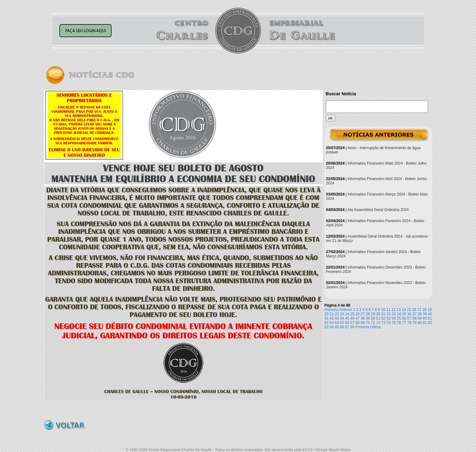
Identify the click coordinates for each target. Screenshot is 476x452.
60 (425, 318)
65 (342, 323)
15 (409, 310)
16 (414, 310)
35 (404, 314)
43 (337, 318)
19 (430, 310)
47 (358, 318)
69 (362, 323)
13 (399, 310)
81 (425, 323)
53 (389, 318)
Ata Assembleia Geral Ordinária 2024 (378, 210)
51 (378, 318)
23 (342, 314)
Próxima (362, 327)
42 (332, 318)
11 (388, 310)
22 (337, 314)
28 (368, 314)
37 (414, 314)
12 (393, 310)
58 (414, 318)
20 (327, 314)
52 (383, 318)
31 (383, 314)
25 (352, 314)
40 (430, 314)
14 (404, 310)
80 (419, 323)
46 (352, 318)
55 (399, 318)
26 (358, 314)
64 (337, 323)
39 (425, 314)
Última (375, 327)
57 (409, 318)
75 (394, 323)
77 (404, 323)
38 (419, 314)
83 (327, 327)
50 (373, 318)
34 (399, 314)
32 (389, 314)
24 (347, 314)
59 (419, 318)
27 (362, 314)
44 (342, 318)
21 (332, 314)
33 (394, 314)
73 (383, 323)
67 (352, 323)
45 (347, 318)
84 (332, 327)
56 (404, 318)
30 (378, 314)
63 (332, 323)
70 (368, 323)
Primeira (332, 310)
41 (327, 318)
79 (414, 323)
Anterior (346, 310)
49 (368, 318)
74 (389, 323)
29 (373, 314)
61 (430, 318)
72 (378, 323)
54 (394, 318)
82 (430, 323)
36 (409, 314)
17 (419, 310)
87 (347, 327)
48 (362, 318)
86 (342, 327)
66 (347, 323)
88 (352, 327)
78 (409, 323)
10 (383, 310)
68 (358, 323)
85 (337, 327)
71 (373, 323)
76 (399, 323)
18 (424, 310)
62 (327, 323)
